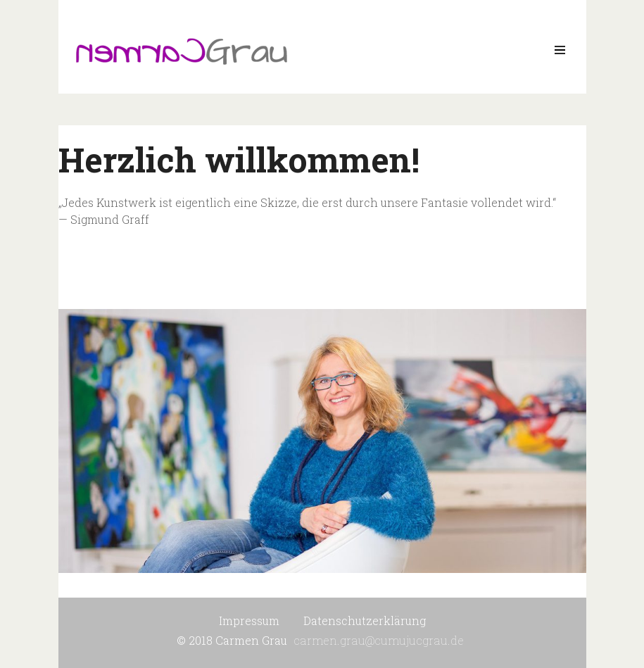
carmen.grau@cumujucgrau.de (379, 640)
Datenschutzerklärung (365, 620)
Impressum (249, 620)
